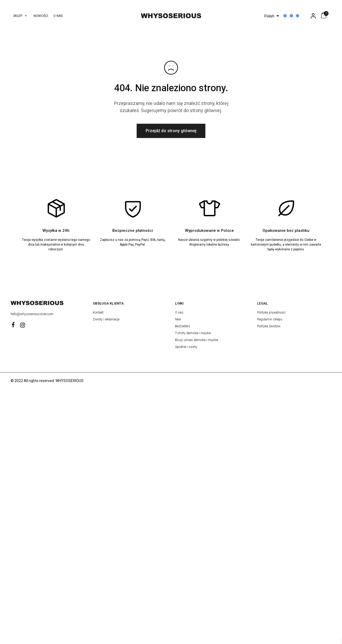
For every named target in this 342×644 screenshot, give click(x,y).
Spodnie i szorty (186, 347)
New (178, 319)
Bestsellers (183, 326)
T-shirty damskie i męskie (193, 333)
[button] (21, 16)
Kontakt (98, 312)
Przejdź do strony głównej (171, 131)
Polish (269, 16)
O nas (179, 312)
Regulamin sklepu (270, 319)
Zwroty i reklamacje (106, 319)
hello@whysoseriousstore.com (32, 314)
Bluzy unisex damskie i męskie (197, 340)
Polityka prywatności (271, 312)
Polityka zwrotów (269, 326)
